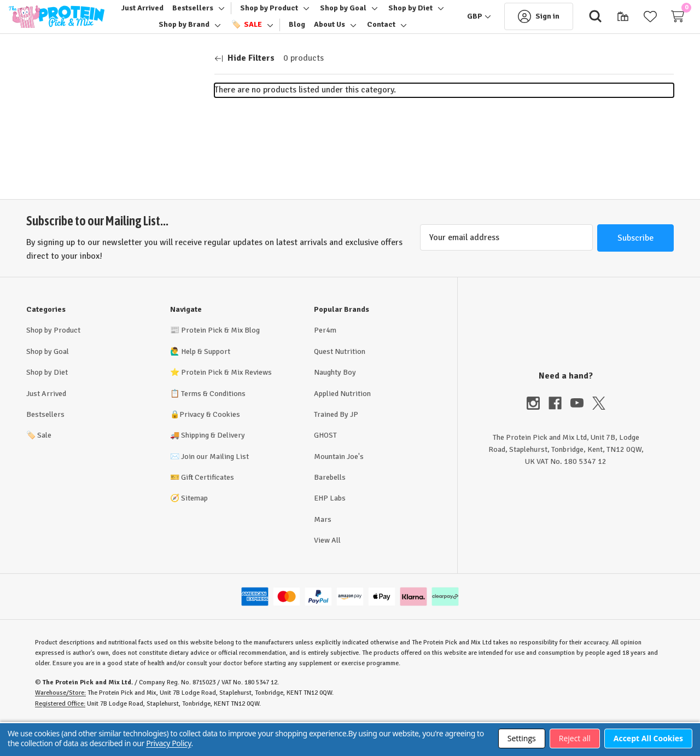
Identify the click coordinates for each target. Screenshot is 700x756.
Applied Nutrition (342, 423)
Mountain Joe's (339, 486)
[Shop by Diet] (173, 31)
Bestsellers (45, 444)
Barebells (330, 507)
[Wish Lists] (633, 32)
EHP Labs (330, 528)
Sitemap (194, 528)
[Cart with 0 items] (660, 32)
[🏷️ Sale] (305, 31)
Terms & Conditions (213, 423)
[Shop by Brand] (242, 31)
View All (327, 570)
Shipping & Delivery (213, 465)
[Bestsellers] (226, 15)
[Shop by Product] (302, 15)
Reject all (575, 738)
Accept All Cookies (648, 738)
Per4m (325, 360)
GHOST (325, 465)
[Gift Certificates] (605, 32)
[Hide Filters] (244, 88)
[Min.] (59, 178)
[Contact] (277, 48)
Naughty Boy (335, 402)
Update (176, 178)
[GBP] (462, 32)
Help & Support (206, 381)
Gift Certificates (208, 507)
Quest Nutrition (340, 381)
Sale (39, 465)
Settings (522, 738)
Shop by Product (53, 360)
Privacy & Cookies (210, 444)
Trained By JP (336, 444)
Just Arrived (46, 423)
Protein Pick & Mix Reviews (226, 402)
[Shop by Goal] (377, 15)
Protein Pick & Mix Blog (220, 360)
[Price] (107, 147)
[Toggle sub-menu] (253, 15)
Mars (323, 549)
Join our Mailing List (215, 486)
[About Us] (388, 31)
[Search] (578, 32)
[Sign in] (521, 32)
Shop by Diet (47, 402)
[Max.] (128, 178)
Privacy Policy (168, 743)
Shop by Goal (48, 381)
